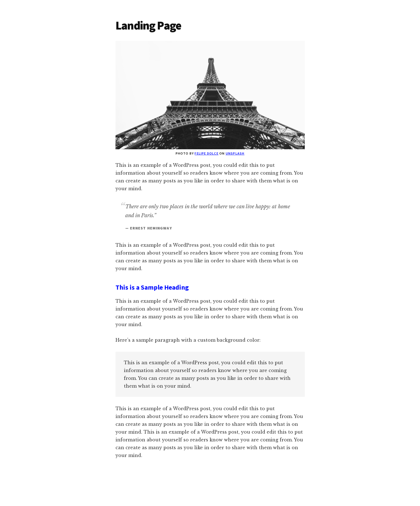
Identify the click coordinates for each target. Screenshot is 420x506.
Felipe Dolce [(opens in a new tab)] (206, 153)
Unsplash (235, 153)
